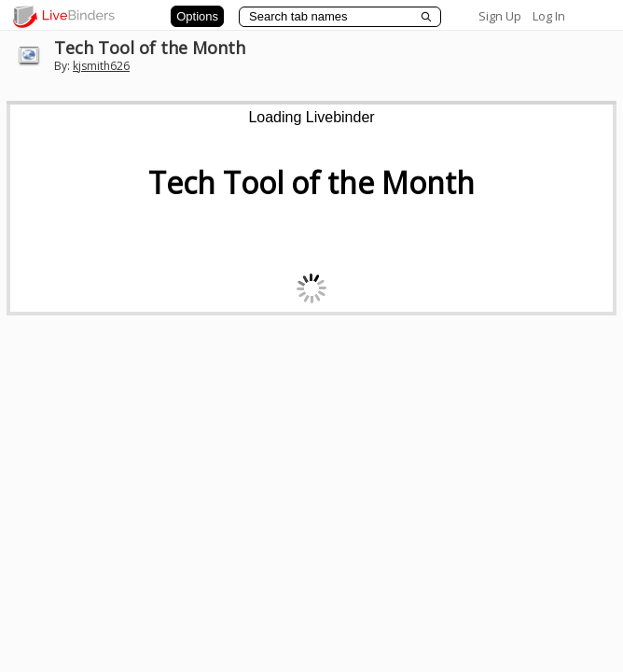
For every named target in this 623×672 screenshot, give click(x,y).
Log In (549, 16)
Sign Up (500, 16)
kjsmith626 (101, 66)
